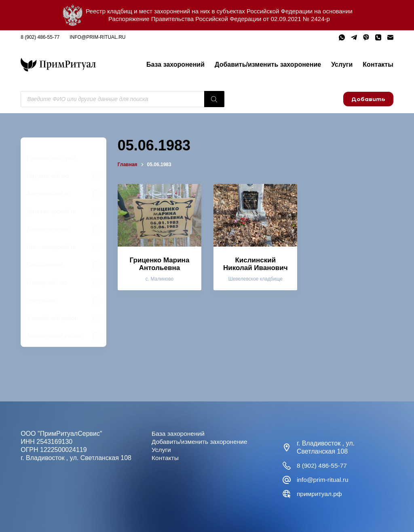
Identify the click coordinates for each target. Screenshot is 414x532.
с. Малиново (159, 279)
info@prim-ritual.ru (97, 37)
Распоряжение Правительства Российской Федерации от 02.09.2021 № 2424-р (219, 19)
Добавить (368, 99)
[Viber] (366, 37)
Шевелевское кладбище (256, 279)
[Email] (390, 37)
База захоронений (175, 64)
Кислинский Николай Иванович (256, 264)
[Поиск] (214, 99)
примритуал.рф (320, 494)
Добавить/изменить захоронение (268, 64)
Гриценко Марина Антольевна (160, 264)
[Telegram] (354, 37)
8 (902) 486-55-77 (40, 37)
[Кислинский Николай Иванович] (255, 215)
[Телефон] (378, 37)
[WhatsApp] (342, 37)
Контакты (378, 64)
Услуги (342, 64)
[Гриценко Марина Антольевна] (159, 215)
